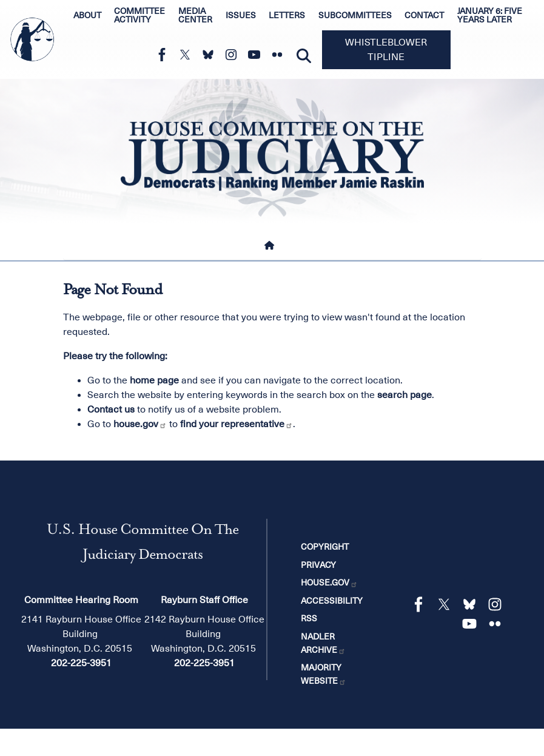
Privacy (318, 565)
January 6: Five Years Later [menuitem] (490, 15)
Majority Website (324, 674)
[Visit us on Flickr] (280, 55)
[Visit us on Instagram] (234, 55)
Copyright (325, 547)
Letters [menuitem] (287, 15)
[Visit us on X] (188, 55)
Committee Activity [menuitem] (139, 15)
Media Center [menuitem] (195, 15)
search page (405, 395)
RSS (309, 618)
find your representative (237, 424)
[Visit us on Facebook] (165, 55)
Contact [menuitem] (424, 15)
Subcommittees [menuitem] (355, 15)
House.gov (329, 582)
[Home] (272, 245)
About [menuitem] (87, 15)
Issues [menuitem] (241, 15)
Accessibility (332, 601)
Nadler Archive (323, 643)
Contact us (111, 410)
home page (154, 380)
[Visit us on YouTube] (257, 55)
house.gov (140, 424)
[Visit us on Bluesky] (211, 55)
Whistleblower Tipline (386, 50)
